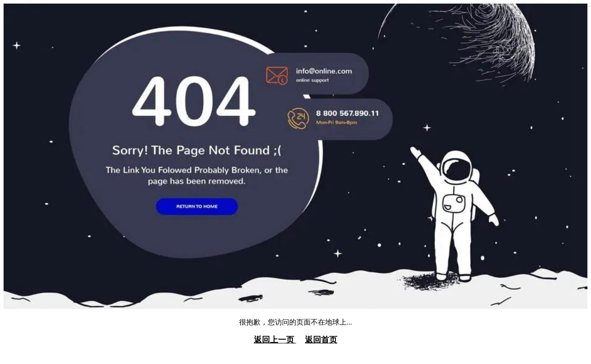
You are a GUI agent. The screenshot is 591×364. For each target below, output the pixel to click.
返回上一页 (275, 340)
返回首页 (321, 340)
